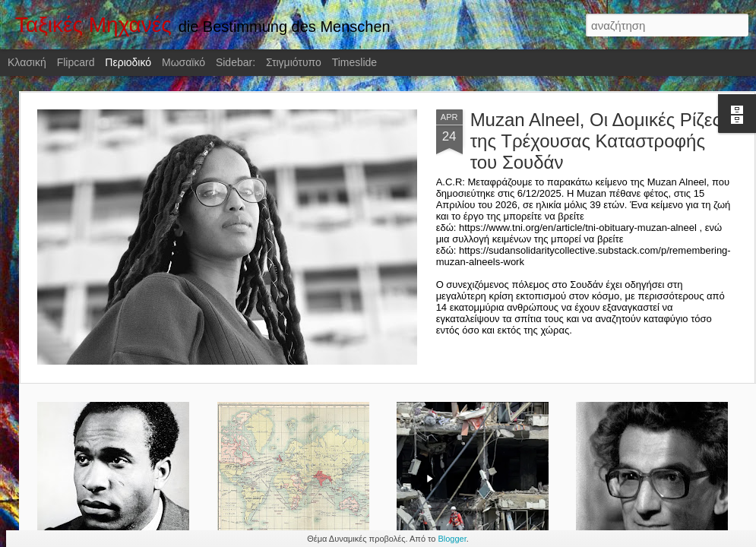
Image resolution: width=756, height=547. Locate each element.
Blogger (452, 539)
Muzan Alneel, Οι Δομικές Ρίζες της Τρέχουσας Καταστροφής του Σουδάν (596, 141)
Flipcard (76, 62)
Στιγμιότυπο (294, 62)
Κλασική (27, 62)
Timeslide (354, 62)
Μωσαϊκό (183, 62)
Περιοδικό (128, 62)
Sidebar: (236, 62)
